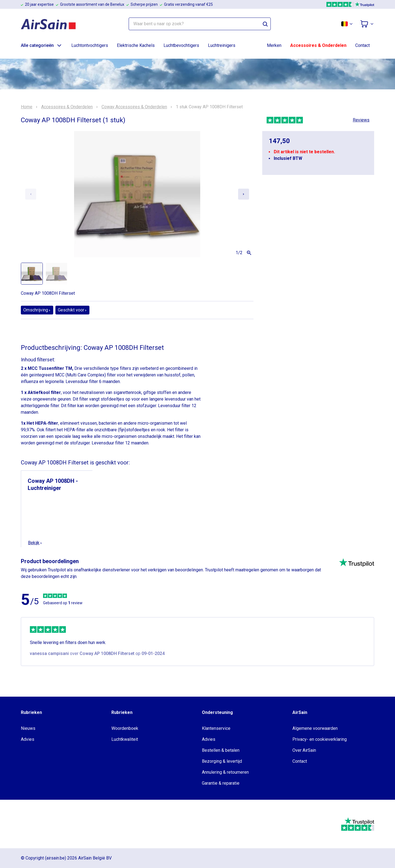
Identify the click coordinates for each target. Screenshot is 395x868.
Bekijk (35, 543)
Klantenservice (216, 728)
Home (27, 107)
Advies (28, 739)
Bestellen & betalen (221, 750)
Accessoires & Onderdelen (318, 45)
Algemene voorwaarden (315, 728)
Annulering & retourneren (225, 772)
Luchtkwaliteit (125, 739)
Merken (274, 45)
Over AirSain (304, 750)
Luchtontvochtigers (90, 45)
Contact (362, 45)
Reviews (361, 120)
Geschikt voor (72, 310)
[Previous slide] (31, 194)
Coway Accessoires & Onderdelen (134, 107)
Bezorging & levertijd (222, 761)
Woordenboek (125, 728)
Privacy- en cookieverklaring (320, 739)
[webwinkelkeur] (37, 824)
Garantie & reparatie (221, 783)
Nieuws (28, 728)
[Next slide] (244, 194)
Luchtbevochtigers (181, 45)
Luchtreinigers (222, 45)
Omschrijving (37, 310)
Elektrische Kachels (136, 45)
